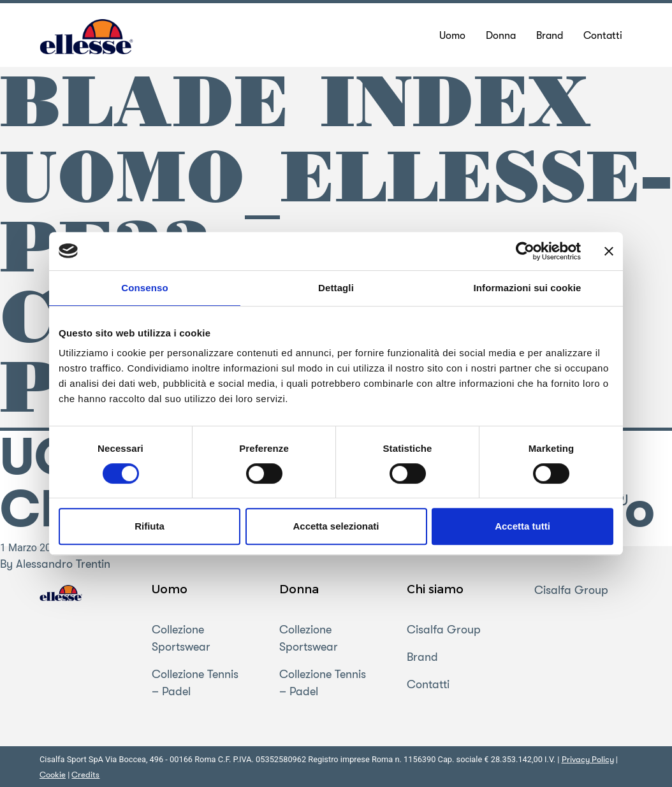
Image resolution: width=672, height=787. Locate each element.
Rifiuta (150, 526)
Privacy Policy (588, 759)
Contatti (428, 684)
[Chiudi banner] (609, 251)
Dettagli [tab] (336, 288)
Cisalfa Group (444, 630)
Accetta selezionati (336, 526)
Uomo (170, 588)
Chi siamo (435, 588)
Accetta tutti (522, 526)
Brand (422, 657)
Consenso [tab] (144, 288)
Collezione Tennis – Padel (195, 683)
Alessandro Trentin (63, 564)
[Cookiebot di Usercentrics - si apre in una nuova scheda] (525, 251)
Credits (85, 775)
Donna (299, 588)
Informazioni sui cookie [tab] (528, 288)
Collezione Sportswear (181, 638)
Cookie (53, 775)
